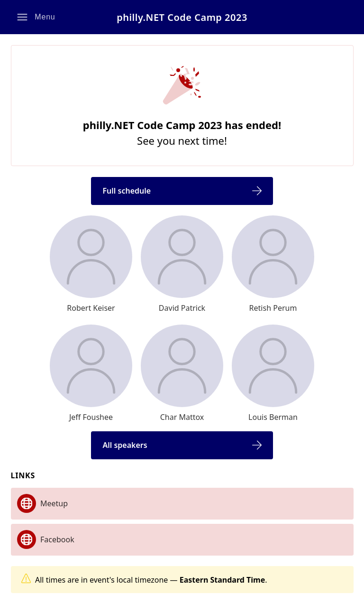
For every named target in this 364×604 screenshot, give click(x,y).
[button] (36, 17)
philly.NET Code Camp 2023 (182, 17)
